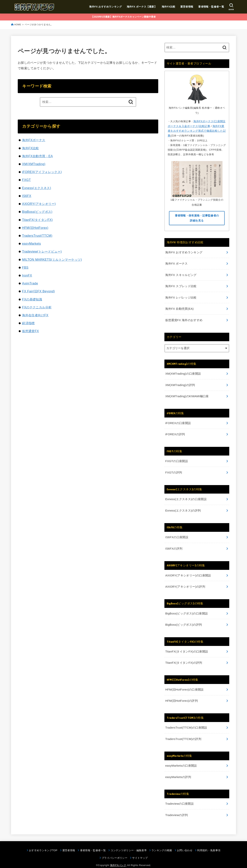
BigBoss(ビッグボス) (37, 212)
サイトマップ (140, 852)
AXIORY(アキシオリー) (39, 204)
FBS (25, 267)
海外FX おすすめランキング (105, 7)
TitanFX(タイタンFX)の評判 (184, 658)
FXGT (26, 180)
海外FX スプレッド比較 (181, 285)
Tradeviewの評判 (176, 809)
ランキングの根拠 (162, 844)
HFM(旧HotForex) (35, 228)
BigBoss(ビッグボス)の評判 (183, 620)
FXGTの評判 (173, 469)
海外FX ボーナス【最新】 (142, 7)
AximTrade (30, 283)
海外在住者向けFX (35, 315)
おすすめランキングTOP (43, 844)
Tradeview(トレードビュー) (42, 251)
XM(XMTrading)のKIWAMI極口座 (187, 394)
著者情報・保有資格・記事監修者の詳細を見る (197, 218)
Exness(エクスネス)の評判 (183, 507)
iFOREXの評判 (175, 432)
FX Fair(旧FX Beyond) (38, 291)
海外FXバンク (118, 859)
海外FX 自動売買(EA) (179, 307)
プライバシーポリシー (115, 852)
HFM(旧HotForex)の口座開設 (184, 685)
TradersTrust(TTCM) (37, 236)
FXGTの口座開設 (176, 458)
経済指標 (28, 323)
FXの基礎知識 (32, 299)
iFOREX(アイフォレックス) (42, 172)
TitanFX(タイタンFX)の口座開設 (187, 647)
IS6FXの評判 (174, 545)
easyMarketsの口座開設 (181, 760)
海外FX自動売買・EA (37, 156)
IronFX (27, 275)
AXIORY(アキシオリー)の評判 (185, 583)
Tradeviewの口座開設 (179, 798)
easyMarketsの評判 (178, 771)
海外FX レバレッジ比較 (181, 296)
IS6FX (27, 196)
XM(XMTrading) (34, 164)
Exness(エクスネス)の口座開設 (186, 496)
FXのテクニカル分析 (37, 307)
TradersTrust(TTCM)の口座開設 (186, 722)
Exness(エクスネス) (36, 188)
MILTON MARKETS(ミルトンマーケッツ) (52, 260)
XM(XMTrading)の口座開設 (183, 372)
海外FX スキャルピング (181, 274)
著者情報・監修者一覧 (211, 7)
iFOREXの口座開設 (178, 421)
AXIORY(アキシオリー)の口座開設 (188, 571)
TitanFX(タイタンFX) (37, 220)
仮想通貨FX (30, 331)
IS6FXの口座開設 (177, 534)
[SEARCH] (231, 7)
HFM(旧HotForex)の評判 (181, 696)
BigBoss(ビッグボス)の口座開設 (186, 609)
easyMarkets (31, 244)
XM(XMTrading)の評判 (180, 383)
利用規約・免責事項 (209, 844)
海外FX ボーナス (176, 263)
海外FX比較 (168, 7)
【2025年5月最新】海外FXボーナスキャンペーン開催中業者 (123, 17)
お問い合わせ (185, 844)
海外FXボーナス (34, 140)
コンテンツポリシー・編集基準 (129, 844)
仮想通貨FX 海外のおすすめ (184, 318)
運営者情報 (187, 7)
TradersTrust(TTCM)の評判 (183, 733)
